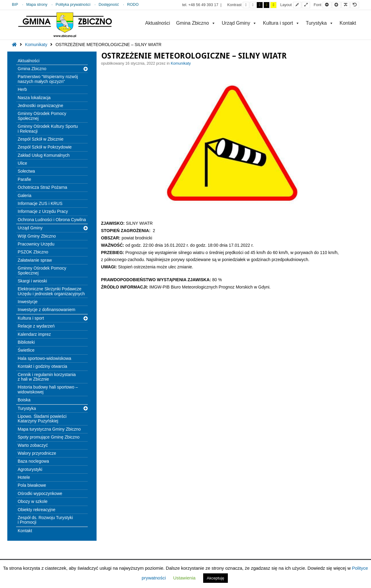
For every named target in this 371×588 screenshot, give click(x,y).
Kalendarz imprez (34, 334)
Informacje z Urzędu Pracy (43, 211)
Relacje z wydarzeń (36, 326)
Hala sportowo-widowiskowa (44, 358)
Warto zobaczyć (33, 445)
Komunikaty (36, 45)
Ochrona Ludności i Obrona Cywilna (52, 220)
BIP (15, 5)
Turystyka (320, 23)
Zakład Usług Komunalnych (44, 155)
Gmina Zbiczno (196, 23)
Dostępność (109, 5)
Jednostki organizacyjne (40, 106)
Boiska (24, 400)
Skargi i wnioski (32, 281)
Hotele (24, 477)
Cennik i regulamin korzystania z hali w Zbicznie (47, 377)
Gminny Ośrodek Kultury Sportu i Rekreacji (48, 129)
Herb (22, 89)
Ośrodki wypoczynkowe (40, 493)
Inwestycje (28, 302)
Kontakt (348, 23)
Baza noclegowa (33, 461)
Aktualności (157, 23)
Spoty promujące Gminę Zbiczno (49, 437)
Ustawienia (184, 578)
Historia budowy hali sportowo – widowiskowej (48, 389)
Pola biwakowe (32, 485)
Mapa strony (37, 5)
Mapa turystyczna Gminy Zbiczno (49, 429)
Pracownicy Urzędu (36, 244)
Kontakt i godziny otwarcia (42, 366)
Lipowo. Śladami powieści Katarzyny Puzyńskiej (42, 419)
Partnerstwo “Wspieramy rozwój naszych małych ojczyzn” (48, 79)
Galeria (25, 195)
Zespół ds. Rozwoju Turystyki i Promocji (45, 520)
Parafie (24, 179)
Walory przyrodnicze (37, 453)
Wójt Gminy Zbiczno (37, 236)
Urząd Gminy (239, 23)
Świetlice (26, 350)
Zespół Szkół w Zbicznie (41, 139)
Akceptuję (216, 578)
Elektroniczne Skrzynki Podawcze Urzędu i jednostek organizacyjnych (51, 291)
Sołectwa (26, 171)
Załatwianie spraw (35, 260)
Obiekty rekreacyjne (37, 510)
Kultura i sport (281, 23)
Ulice (22, 163)
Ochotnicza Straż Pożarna (42, 187)
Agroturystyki (30, 469)
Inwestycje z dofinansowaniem (46, 310)
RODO (133, 5)
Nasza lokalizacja (34, 98)
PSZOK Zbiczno (33, 252)
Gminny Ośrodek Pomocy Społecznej (42, 116)
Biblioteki (26, 342)
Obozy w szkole (33, 501)
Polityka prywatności (73, 5)
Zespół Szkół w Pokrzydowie (45, 147)
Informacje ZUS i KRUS (40, 203)
